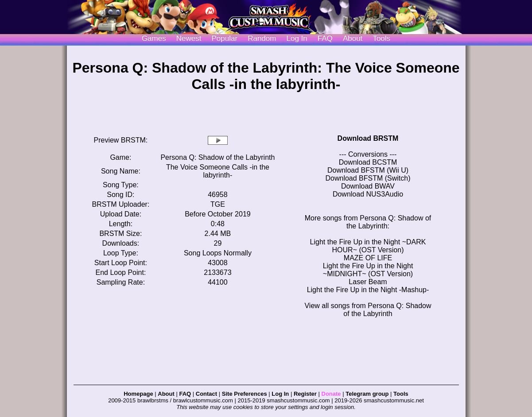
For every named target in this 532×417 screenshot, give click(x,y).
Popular (225, 38)
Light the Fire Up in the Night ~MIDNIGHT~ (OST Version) (368, 270)
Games (154, 38)
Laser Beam (368, 282)
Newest (189, 38)
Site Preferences (245, 394)
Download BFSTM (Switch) (368, 178)
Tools (381, 38)
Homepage (138, 394)
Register (305, 394)
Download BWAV (368, 186)
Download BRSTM (368, 138)
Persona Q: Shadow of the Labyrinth (217, 157)
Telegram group (367, 394)
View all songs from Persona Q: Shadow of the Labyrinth (368, 310)
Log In (280, 394)
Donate (331, 394)
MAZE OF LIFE (368, 258)
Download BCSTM (368, 162)
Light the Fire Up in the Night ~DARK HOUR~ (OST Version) (368, 246)
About (353, 38)
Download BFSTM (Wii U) (368, 170)
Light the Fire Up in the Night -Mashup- (368, 290)
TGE (218, 204)
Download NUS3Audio (368, 194)
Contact (206, 394)
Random (262, 38)
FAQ (325, 38)
